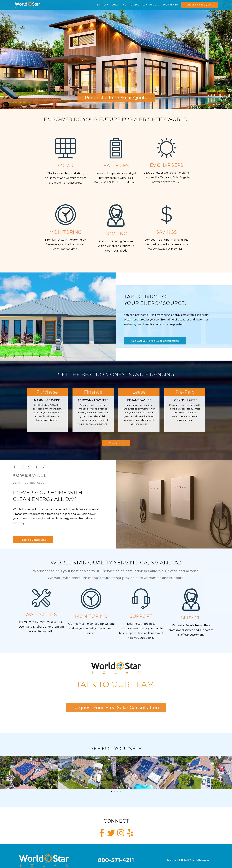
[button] (4, 773)
